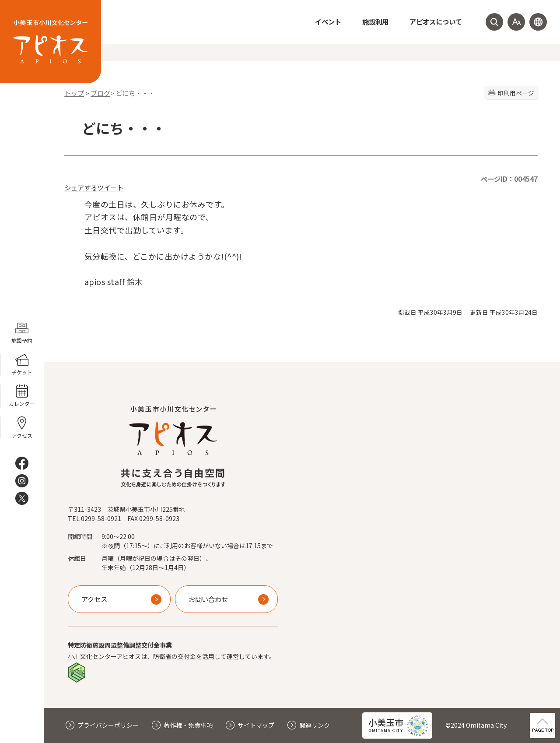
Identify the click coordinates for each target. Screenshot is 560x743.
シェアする (81, 187)
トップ (74, 93)
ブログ (100, 93)
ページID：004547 (509, 179)
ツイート (110, 187)
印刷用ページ (516, 93)
